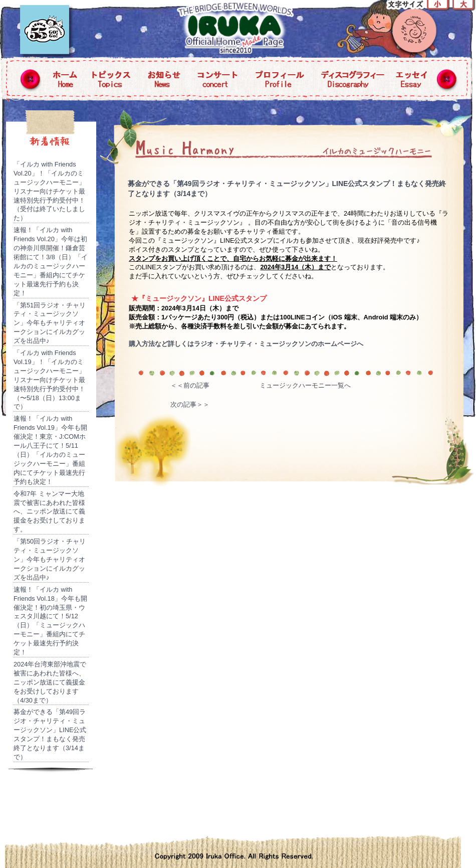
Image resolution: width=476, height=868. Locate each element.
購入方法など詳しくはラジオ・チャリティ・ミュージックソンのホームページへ (246, 344)
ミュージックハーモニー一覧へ (305, 385)
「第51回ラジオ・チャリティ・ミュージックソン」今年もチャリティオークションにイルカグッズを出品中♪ (50, 323)
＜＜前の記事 (190, 385)
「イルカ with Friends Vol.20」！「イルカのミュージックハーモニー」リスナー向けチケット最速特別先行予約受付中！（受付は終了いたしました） (49, 191)
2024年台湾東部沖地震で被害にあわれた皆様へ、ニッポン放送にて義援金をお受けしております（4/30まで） (50, 682)
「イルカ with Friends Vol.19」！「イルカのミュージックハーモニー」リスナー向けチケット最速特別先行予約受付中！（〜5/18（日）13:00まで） (49, 380)
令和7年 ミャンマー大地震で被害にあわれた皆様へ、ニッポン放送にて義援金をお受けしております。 (49, 512)
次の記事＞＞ (190, 404)
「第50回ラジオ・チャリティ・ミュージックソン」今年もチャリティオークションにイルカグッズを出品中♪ (50, 559)
